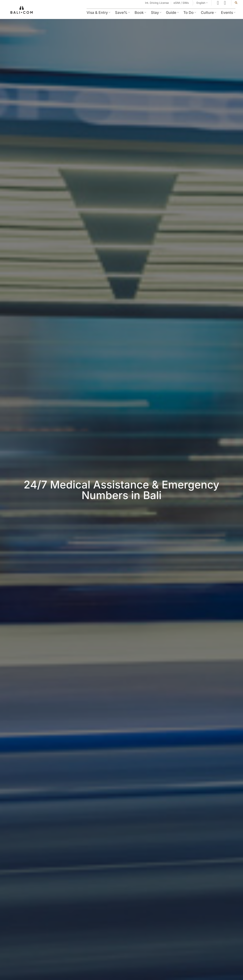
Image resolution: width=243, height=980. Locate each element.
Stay (156, 13)
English (202, 3)
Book (140, 13)
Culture (209, 13)
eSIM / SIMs (181, 3)
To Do (190, 13)
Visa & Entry (98, 13)
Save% (122, 13)
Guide (172, 13)
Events (228, 13)
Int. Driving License (157, 3)
